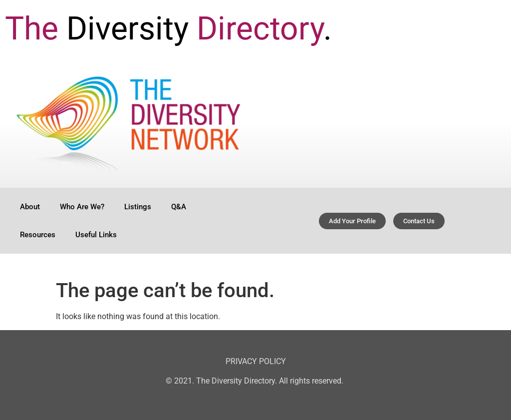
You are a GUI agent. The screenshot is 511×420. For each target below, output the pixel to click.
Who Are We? (82, 207)
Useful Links (96, 235)
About (30, 207)
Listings (138, 207)
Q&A (179, 207)
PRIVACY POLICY (256, 361)
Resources (38, 235)
